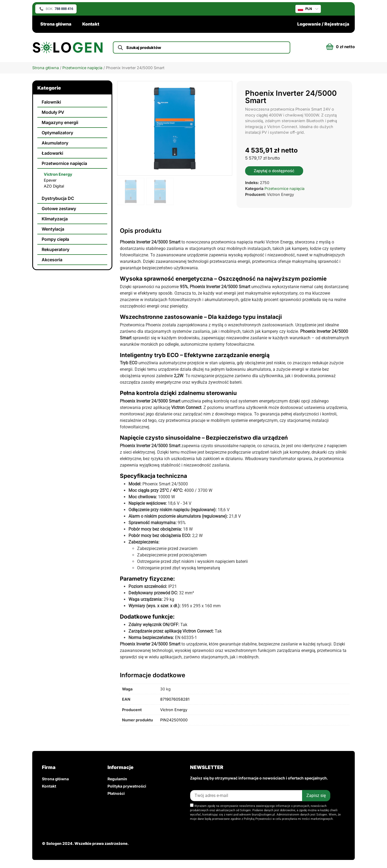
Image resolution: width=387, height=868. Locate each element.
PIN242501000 (174, 720)
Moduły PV (53, 112)
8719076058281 (175, 699)
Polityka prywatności (127, 786)
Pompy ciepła (55, 239)
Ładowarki (52, 153)
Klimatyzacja (55, 219)
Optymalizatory (57, 133)
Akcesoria (52, 260)
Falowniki (51, 102)
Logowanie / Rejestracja (323, 24)
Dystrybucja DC (58, 198)
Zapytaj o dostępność (274, 171)
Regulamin (117, 779)
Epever (50, 180)
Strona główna (56, 24)
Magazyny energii (60, 122)
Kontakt (91, 24)
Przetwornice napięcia (82, 68)
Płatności (116, 793)
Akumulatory (55, 143)
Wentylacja (53, 229)
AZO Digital (54, 186)
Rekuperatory (55, 249)
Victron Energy (58, 174)
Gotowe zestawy (59, 209)
